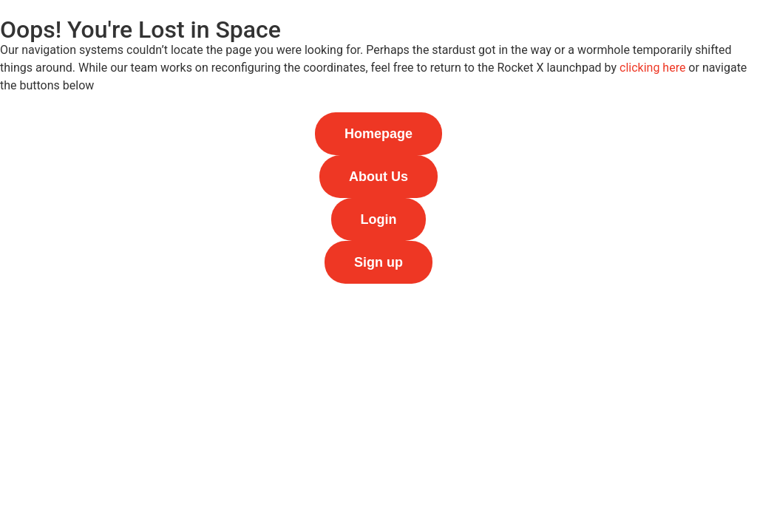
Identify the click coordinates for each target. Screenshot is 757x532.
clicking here (652, 68)
